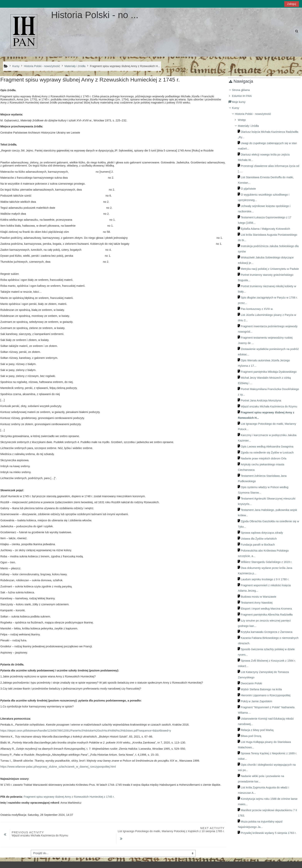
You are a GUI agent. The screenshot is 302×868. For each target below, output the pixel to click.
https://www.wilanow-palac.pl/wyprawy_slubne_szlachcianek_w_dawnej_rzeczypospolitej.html (58, 767)
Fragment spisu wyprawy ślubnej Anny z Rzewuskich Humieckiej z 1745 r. (69, 797)
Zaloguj (292, 4)
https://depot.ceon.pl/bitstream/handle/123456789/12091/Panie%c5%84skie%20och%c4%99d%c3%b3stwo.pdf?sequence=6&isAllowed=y (85, 731)
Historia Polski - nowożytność (256, 114)
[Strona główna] (24, 32)
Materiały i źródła (251, 126)
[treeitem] (266, 467)
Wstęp (245, 120)
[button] (297, 31)
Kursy (239, 108)
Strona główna (244, 90)
